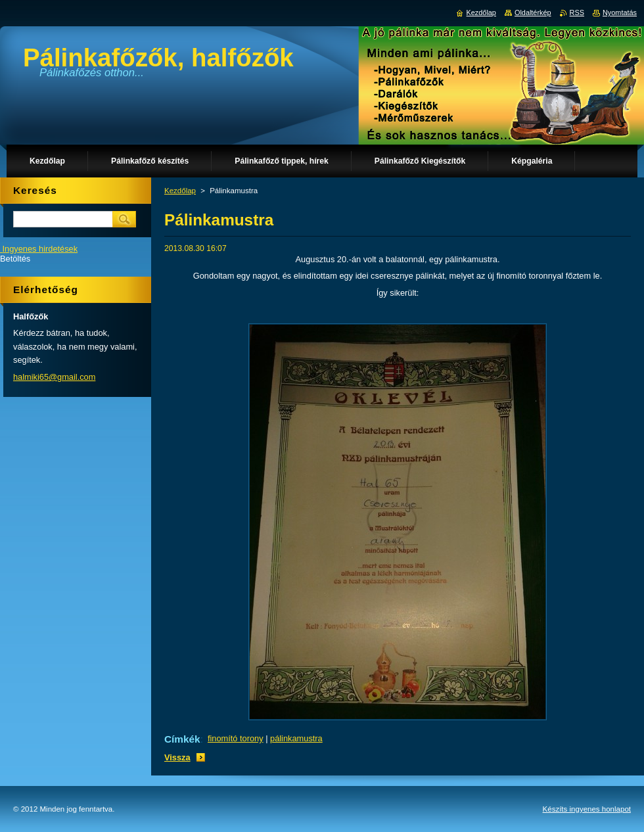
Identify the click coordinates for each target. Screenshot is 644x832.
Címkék (182, 739)
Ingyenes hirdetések (40, 249)
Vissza (177, 757)
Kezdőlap (180, 191)
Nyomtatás (620, 12)
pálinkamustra (296, 738)
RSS (577, 12)
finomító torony (236, 738)
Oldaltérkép (533, 12)
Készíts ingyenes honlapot (587, 809)
